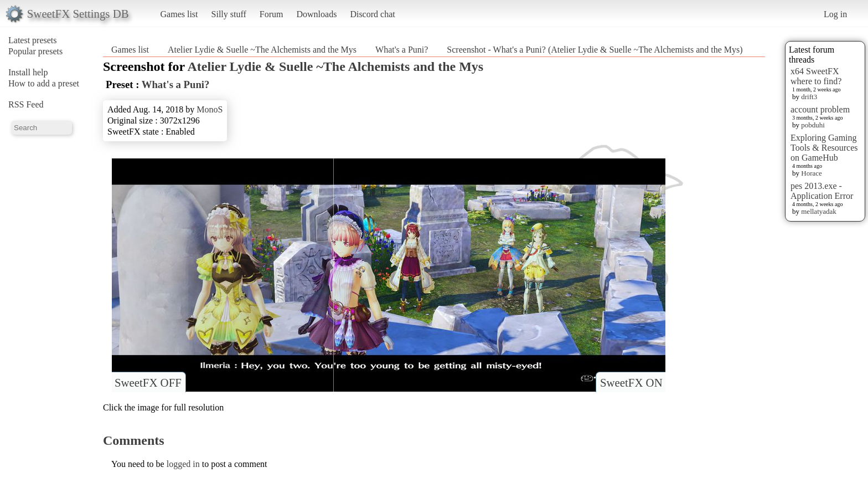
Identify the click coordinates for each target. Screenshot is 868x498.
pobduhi (813, 125)
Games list (179, 14)
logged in (183, 464)
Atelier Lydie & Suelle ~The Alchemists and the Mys (262, 50)
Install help (28, 72)
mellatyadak (819, 211)
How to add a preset (44, 83)
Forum (272, 14)
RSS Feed (26, 104)
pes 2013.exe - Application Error (822, 191)
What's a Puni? (402, 50)
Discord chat (372, 14)
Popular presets (35, 51)
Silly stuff (229, 14)
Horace (812, 173)
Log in (835, 14)
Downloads (316, 14)
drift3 (809, 97)
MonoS (210, 109)
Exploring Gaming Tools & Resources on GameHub (824, 148)
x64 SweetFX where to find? (816, 76)
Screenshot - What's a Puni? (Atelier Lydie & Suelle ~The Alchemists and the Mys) (595, 50)
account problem (820, 109)
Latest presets (33, 40)
